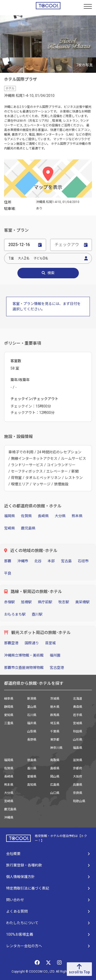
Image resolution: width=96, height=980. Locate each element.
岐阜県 (9, 699)
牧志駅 (64, 602)
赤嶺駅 (9, 602)
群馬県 (55, 715)
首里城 (50, 643)
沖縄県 (9, 818)
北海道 (78, 699)
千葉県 (55, 731)
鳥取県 (55, 760)
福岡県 (9, 516)
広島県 (55, 785)
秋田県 (78, 731)
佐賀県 (26, 516)
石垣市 (83, 561)
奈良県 (78, 793)
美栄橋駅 (82, 602)
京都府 (78, 768)
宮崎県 (9, 528)
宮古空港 (57, 668)
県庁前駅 (45, 602)
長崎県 (43, 516)
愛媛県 (32, 777)
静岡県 (9, 707)
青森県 (78, 707)
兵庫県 (78, 785)
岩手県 (78, 715)
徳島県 (32, 760)
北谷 (38, 561)
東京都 (55, 740)
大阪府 (78, 777)
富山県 (32, 707)
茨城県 (55, 699)
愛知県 (9, 715)
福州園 (55, 655)
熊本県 (77, 516)
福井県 (32, 723)
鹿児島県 (28, 528)
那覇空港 (11, 643)
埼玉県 (55, 723)
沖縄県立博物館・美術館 (24, 655)
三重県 (9, 723)
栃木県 (55, 707)
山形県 (78, 740)
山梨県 (32, 731)
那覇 (8, 561)
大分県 (60, 516)
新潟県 (32, 699)
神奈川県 (56, 748)
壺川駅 (37, 614)
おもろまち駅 (15, 614)
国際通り (32, 643)
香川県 (32, 768)
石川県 (32, 715)
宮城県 (78, 723)
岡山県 (55, 777)
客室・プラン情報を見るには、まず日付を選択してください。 (47, 306)
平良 (8, 573)
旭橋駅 (26, 602)
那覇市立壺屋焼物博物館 (24, 668)
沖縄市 (23, 561)
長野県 (32, 740)
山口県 (55, 793)
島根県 (55, 768)
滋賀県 (78, 760)
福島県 (78, 748)
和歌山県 (79, 801)
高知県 (32, 785)
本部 (51, 561)
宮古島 (66, 561)
